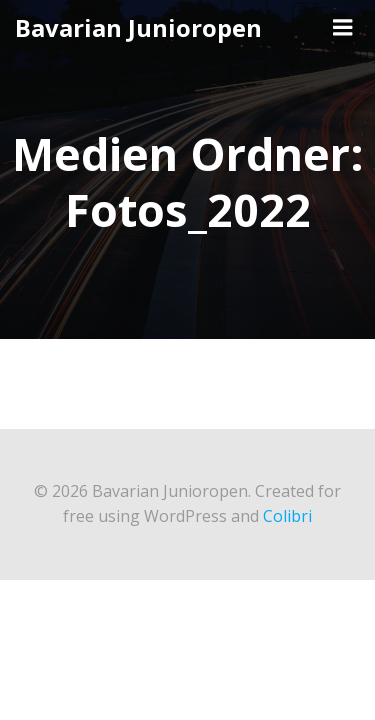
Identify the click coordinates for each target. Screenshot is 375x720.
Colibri (287, 516)
